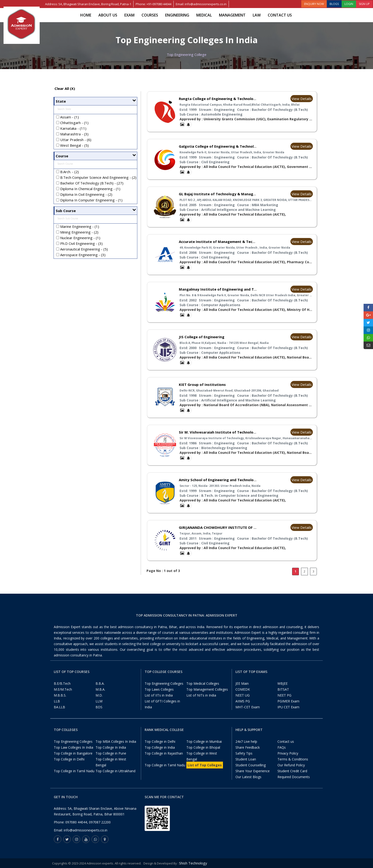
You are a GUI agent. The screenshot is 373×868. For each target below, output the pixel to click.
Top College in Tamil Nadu (74, 771)
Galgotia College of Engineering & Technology (220, 146)
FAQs (282, 747)
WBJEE (283, 683)
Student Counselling (251, 765)
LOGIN (349, 4)
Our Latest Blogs (248, 777)
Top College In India (111, 747)
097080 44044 (76, 822)
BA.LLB (59, 707)
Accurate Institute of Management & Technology (223, 242)
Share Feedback (248, 747)
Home (86, 15)
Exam (129, 15)
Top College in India (160, 747)
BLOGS (334, 4)
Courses (150, 15)
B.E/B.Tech (62, 683)
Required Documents (294, 777)
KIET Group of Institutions (202, 384)
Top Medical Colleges (203, 683)
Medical (204, 15)
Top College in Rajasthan (164, 753)
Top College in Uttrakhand (115, 771)
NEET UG (243, 695)
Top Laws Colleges (159, 689)
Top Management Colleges (207, 689)
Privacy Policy (288, 753)
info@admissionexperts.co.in (86, 830)
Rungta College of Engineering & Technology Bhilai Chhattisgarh (236, 99)
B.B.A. (100, 683)
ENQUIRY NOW (314, 4)
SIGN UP (364, 4)
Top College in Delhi (69, 759)
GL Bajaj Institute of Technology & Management (222, 194)
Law (257, 15)
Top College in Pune (111, 753)
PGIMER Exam (288, 701)
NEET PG (284, 695)
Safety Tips (244, 753)
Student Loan (246, 759)
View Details (302, 99)
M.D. (99, 695)
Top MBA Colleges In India (116, 741)
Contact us (280, 15)
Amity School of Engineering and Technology (218, 480)
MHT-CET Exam (248, 707)
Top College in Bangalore (73, 753)
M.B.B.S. (60, 695)
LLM (99, 701)
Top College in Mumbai (204, 741)
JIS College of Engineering (202, 337)
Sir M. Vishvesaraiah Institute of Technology (218, 432)
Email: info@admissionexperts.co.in (201, 4)
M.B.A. (100, 689)
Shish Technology (193, 863)
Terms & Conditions (293, 759)
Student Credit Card (292, 771)
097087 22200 (100, 822)
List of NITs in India (201, 695)
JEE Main (242, 683)
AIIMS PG (243, 701)
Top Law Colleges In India (73, 747)
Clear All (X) (65, 88)
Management (232, 15)
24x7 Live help (246, 741)
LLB (57, 701)
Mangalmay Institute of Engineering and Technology (226, 289)
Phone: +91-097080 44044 (153, 4)
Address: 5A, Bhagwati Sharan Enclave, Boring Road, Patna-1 (88, 4)
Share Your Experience (253, 771)
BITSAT (283, 689)
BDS (99, 707)
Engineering (177, 15)
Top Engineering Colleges (164, 683)
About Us (108, 15)
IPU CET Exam (288, 707)
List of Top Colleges (205, 765)
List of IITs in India (159, 695)
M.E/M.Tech (63, 689)
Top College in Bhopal (203, 747)
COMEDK (243, 689)
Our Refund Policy (291, 765)
